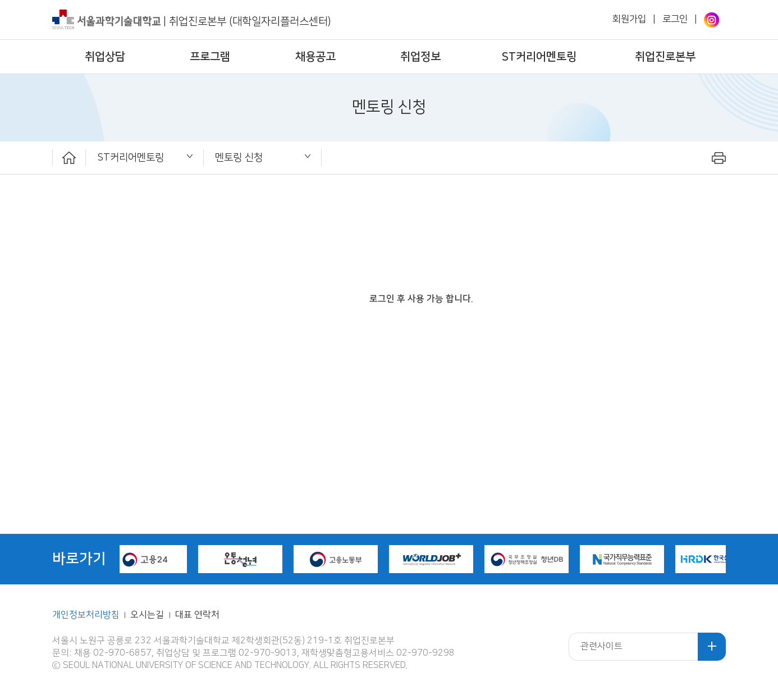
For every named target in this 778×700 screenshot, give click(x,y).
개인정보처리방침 (86, 615)
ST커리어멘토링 (539, 57)
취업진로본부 (665, 57)
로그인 (675, 19)
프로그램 (210, 57)
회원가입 (629, 19)
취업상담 (105, 57)
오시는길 (148, 615)
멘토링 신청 (239, 157)
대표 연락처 (197, 615)
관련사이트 (601, 646)
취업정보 (420, 57)
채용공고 (315, 57)
